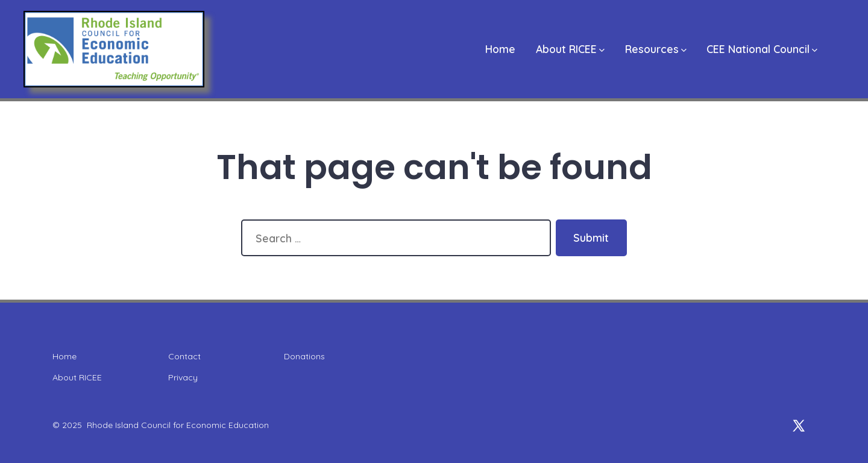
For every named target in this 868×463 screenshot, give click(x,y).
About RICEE (570, 49)
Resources (656, 49)
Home (500, 49)
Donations (304, 356)
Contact (184, 356)
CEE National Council (762, 49)
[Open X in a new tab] (799, 426)
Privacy (183, 377)
